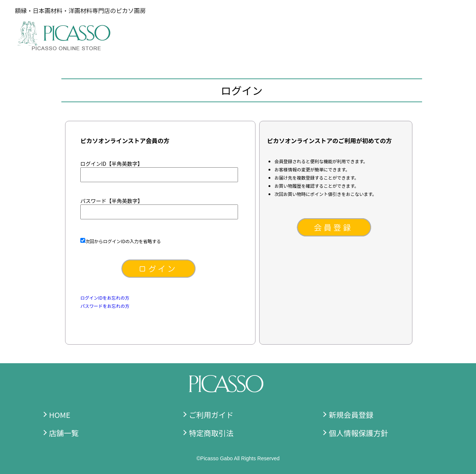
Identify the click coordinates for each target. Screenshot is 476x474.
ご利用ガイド (211, 415)
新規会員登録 (351, 415)
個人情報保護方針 (358, 433)
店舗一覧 (64, 433)
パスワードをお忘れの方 (105, 306)
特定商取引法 (211, 433)
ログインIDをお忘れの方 (105, 298)
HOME (60, 415)
